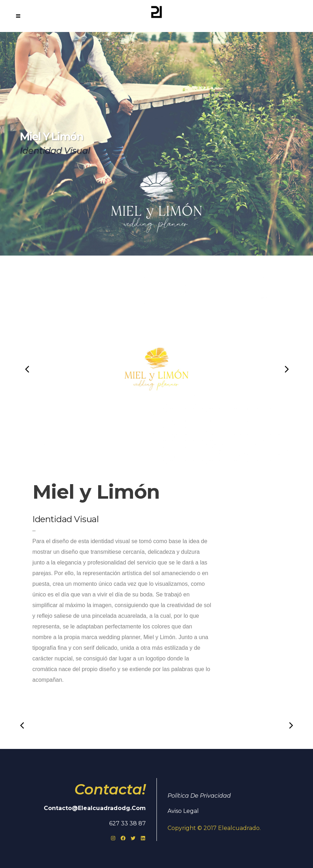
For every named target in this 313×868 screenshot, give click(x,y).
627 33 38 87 (128, 823)
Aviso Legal (183, 811)
